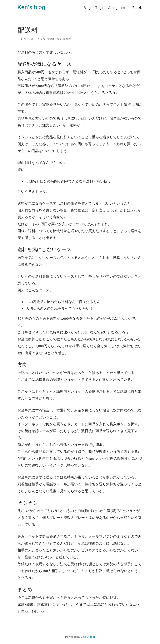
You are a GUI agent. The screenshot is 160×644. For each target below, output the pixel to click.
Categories (116, 8)
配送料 (67, 39)
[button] (133, 8)
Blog (87, 8)
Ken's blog (31, 7)
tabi (92, 637)
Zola (84, 637)
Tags (99, 8)
